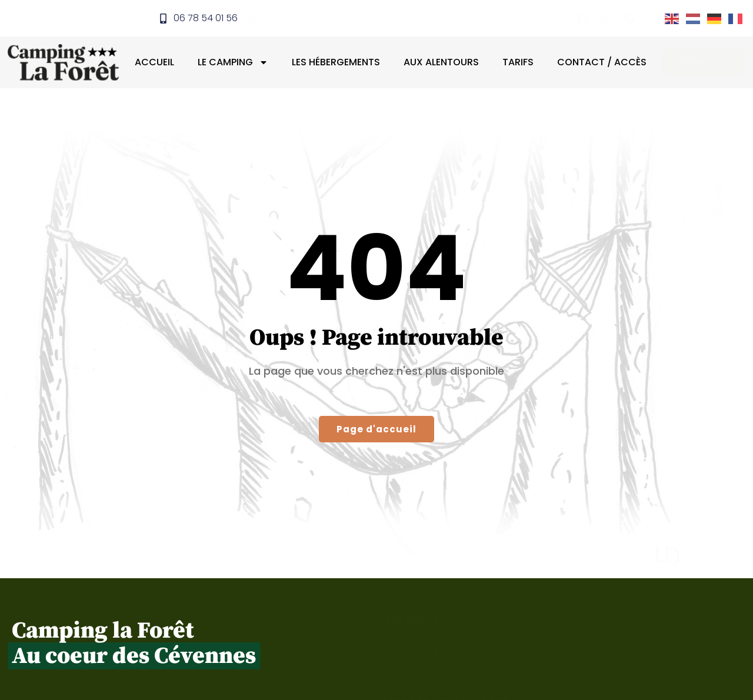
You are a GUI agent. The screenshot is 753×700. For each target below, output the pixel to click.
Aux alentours (445, 63)
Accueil (158, 63)
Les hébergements (339, 63)
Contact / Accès (605, 63)
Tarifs (522, 63)
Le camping (236, 64)
